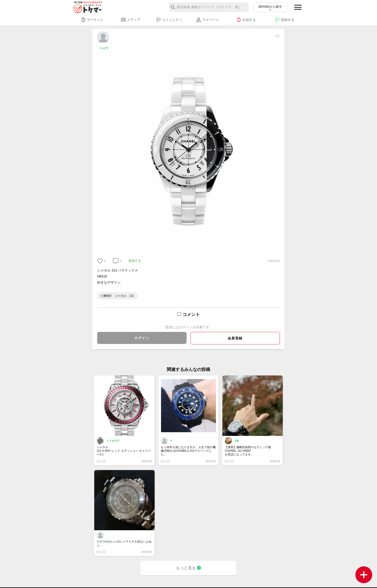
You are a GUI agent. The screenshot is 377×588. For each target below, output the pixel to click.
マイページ (208, 20)
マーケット (92, 20)
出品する (246, 20)
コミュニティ (169, 20)
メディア (131, 20)
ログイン (142, 338)
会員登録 (235, 338)
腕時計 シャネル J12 (118, 296)
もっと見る (188, 568)
